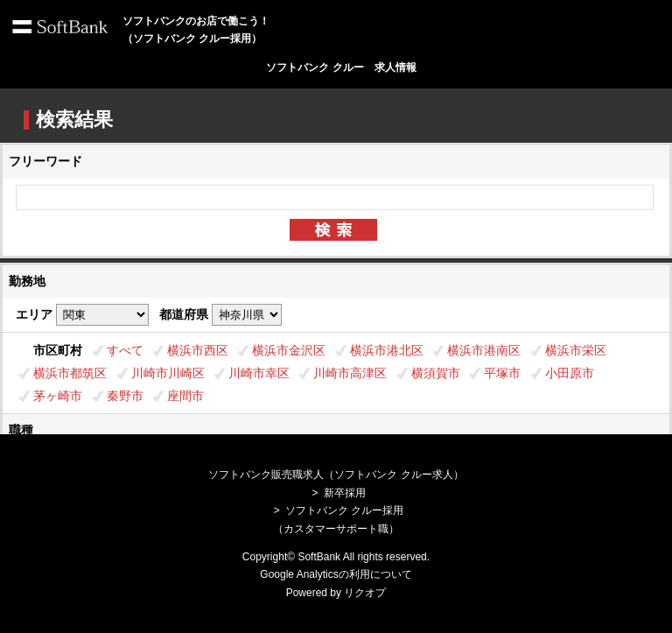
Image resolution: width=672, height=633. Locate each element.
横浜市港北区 (387, 350)
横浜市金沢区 (289, 350)
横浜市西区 (198, 350)
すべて (125, 350)
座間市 (185, 396)
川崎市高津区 (350, 373)
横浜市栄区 (576, 350)
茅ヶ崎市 (58, 396)
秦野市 (125, 396)
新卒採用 (345, 493)
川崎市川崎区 (168, 373)
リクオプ (365, 593)
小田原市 (570, 373)
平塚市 (502, 373)
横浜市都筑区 (70, 373)
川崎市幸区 (259, 373)
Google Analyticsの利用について (336, 574)
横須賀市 (436, 373)
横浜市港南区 (484, 350)
